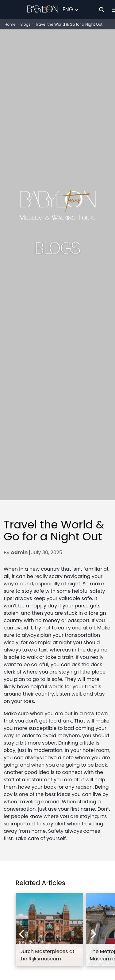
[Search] (102, 10)
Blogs (25, 24)
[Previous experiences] (21, 934)
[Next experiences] (94, 934)
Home (10, 24)
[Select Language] (70, 10)
